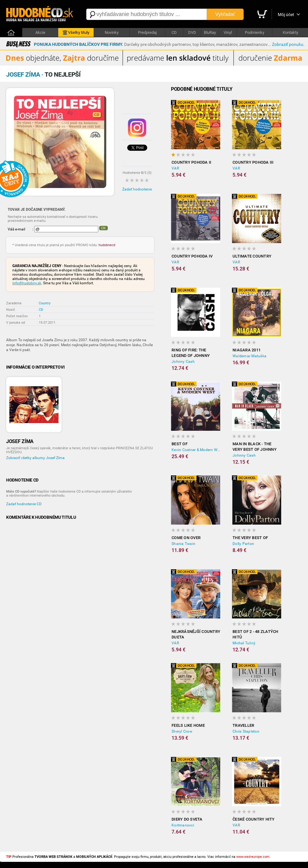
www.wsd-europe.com (253, 857)
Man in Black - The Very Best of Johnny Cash (255, 447)
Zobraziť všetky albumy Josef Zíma (35, 458)
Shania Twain (183, 544)
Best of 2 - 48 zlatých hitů (255, 634)
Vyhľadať (225, 14)
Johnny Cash (183, 362)
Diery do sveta (187, 819)
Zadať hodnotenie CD (24, 504)
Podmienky (255, 32)
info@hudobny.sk (27, 283)
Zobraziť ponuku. (288, 44)
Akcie (40, 32)
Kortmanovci (183, 825)
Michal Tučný (244, 643)
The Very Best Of (250, 538)
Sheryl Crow (182, 731)
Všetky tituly (76, 33)
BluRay (210, 32)
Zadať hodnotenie (137, 189)
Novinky (112, 32)
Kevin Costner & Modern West (196, 450)
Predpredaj (147, 32)
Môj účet (286, 14)
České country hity (254, 819)
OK (103, 228)
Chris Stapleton (246, 731)
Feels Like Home (188, 725)
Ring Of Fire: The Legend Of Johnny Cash (191, 353)
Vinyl (228, 32)
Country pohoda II (191, 162)
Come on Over (186, 538)
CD (174, 32)
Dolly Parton (243, 544)
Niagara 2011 (247, 350)
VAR (175, 168)
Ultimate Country (252, 256)
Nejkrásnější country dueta (196, 634)
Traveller (243, 725)
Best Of (180, 444)
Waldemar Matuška (249, 356)
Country (45, 303)
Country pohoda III (253, 162)
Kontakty (290, 32)
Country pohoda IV (192, 256)
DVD (192, 32)
